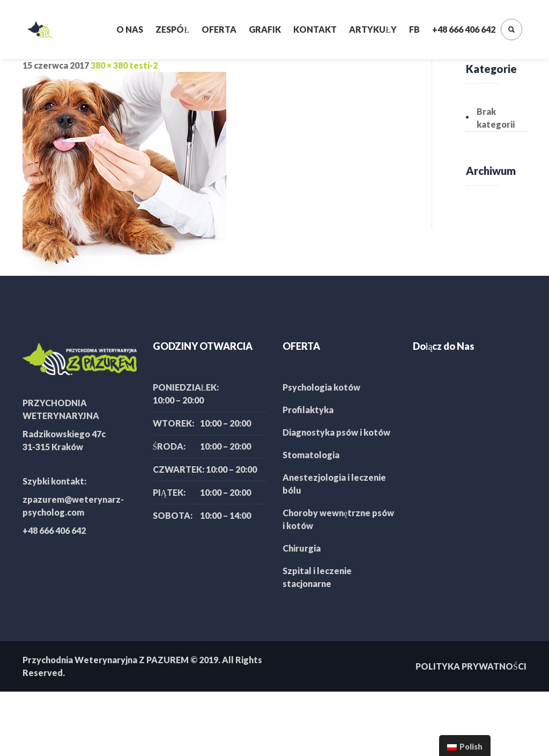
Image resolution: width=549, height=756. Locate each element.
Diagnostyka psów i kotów (336, 432)
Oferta (219, 29)
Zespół (172, 29)
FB (414, 29)
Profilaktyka (308, 410)
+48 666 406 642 (464, 29)
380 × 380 (109, 65)
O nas (130, 29)
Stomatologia (311, 455)
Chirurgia (302, 548)
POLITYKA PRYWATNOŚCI (471, 666)
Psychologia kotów (321, 387)
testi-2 (143, 65)
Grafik (265, 29)
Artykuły (373, 29)
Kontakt (315, 29)
